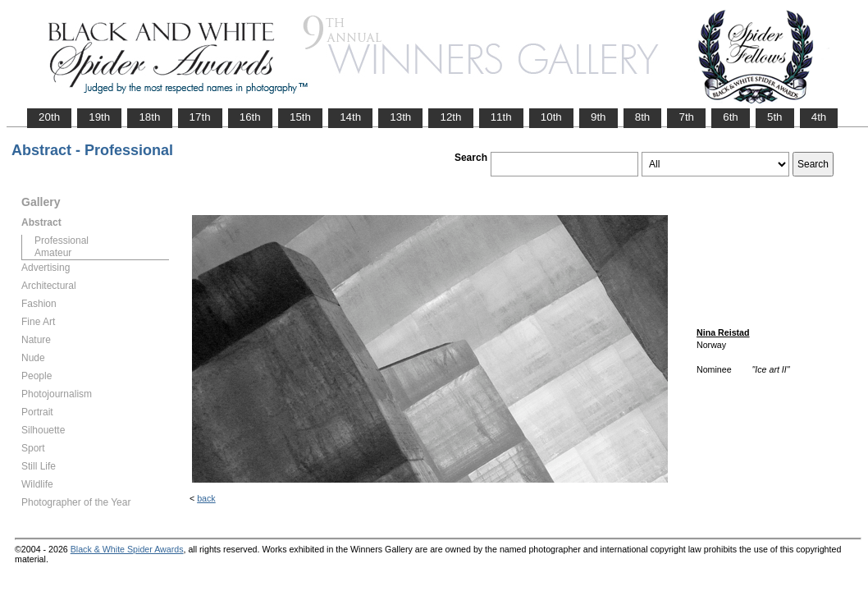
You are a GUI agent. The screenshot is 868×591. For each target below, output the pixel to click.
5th (775, 117)
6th (731, 117)
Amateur (53, 253)
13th (400, 117)
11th (501, 117)
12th (450, 117)
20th (49, 117)
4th (819, 117)
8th (643, 117)
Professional (62, 241)
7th (686, 117)
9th (598, 117)
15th (300, 117)
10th (551, 117)
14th (350, 117)
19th (99, 117)
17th (200, 117)
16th (250, 117)
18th (149, 117)
